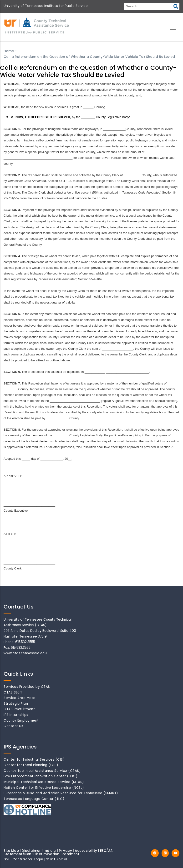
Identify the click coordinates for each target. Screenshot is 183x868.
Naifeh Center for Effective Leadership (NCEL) (44, 788)
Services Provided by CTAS (27, 687)
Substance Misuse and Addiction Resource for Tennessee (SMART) (61, 793)
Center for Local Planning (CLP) (31, 765)
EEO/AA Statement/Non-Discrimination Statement (58, 852)
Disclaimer (31, 851)
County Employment (21, 721)
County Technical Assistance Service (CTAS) (42, 771)
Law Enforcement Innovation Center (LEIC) (41, 776)
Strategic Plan (16, 704)
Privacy (66, 851)
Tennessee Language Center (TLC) (34, 799)
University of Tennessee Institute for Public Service (46, 6)
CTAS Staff (13, 692)
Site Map (11, 851)
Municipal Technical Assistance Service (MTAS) (44, 782)
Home (9, 51)
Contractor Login (28, 859)
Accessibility (86, 851)
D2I (7, 859)
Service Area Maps (20, 698)
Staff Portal (57, 859)
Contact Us (13, 726)
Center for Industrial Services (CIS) (34, 760)
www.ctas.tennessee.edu (25, 653)
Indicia (50, 851)
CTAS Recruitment (19, 709)
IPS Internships (16, 715)
